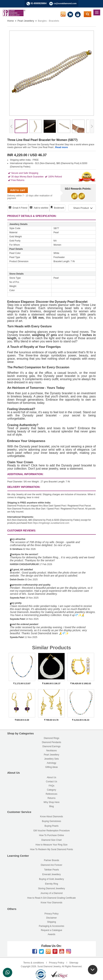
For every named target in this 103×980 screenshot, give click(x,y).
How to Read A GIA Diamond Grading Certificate (51, 898)
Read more (61, 147)
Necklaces (51, 751)
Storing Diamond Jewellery (51, 888)
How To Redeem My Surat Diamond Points (52, 849)
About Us (51, 777)
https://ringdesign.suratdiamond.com (51, 523)
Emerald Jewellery (51, 874)
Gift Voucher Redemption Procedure (51, 831)
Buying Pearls (51, 826)
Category (51, 790)
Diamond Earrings (51, 746)
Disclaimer (51, 918)
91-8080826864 (39, 3)
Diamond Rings (51, 738)
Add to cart (18, 190)
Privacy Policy (51, 914)
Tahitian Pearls (51, 870)
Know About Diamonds (51, 817)
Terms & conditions (34, 963)
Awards (52, 934)
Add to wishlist (41, 208)
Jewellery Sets (51, 759)
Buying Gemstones (51, 821)
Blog (51, 806)
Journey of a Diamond (51, 893)
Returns (51, 798)
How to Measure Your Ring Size (51, 845)
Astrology (51, 763)
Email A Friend (20, 208)
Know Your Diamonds (51, 903)
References (51, 794)
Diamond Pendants (51, 742)
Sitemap (74, 963)
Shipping (51, 922)
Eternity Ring (51, 884)
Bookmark (59, 208)
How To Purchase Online (52, 835)
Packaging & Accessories (51, 926)
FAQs (51, 786)
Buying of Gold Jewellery (51, 879)
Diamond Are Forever (51, 865)
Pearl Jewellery (26, 21)
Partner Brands (51, 860)
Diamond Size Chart (51, 840)
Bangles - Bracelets (48, 21)
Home (11, 21)
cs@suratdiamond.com (65, 3)
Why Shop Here (51, 802)
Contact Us (51, 782)
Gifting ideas (51, 767)
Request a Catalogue (51, 930)
